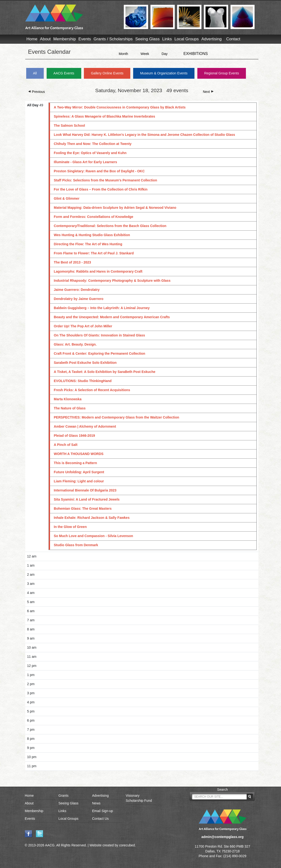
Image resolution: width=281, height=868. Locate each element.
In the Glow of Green (70, 527)
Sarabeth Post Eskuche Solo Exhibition (85, 363)
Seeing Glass (147, 39)
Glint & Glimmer (67, 198)
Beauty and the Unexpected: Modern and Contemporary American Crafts (112, 317)
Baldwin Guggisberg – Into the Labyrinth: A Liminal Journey (102, 308)
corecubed (127, 845)
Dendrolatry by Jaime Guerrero (79, 299)
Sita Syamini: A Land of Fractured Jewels (87, 499)
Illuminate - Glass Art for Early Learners (85, 162)
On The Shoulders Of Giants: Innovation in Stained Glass (100, 335)
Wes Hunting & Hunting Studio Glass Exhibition (92, 235)
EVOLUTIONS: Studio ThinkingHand (83, 381)
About (45, 39)
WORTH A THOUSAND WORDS (79, 454)
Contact (233, 39)
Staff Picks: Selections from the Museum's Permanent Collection (106, 180)
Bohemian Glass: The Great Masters (83, 509)
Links (167, 39)
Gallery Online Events (107, 73)
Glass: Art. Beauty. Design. (75, 344)
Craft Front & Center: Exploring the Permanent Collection (100, 353)
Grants (63, 796)
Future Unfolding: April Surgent (79, 472)
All (35, 73)
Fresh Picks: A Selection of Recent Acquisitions (92, 390)
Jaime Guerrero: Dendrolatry (77, 290)
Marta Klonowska (68, 399)
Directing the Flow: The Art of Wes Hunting (88, 244)
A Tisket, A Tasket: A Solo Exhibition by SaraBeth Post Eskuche (105, 372)
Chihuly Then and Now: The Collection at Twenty (93, 144)
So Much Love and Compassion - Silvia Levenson (94, 536)
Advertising (212, 39)
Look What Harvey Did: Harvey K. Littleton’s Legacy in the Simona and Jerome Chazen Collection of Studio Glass (144, 135)
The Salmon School (69, 126)
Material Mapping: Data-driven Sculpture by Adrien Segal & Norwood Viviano (115, 208)
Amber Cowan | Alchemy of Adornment (85, 426)
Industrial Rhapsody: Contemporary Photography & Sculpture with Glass (112, 281)
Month (123, 54)
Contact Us (100, 819)
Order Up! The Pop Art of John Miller (84, 326)
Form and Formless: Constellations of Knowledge (94, 217)
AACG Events (64, 73)
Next (208, 92)
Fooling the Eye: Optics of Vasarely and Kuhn (90, 153)
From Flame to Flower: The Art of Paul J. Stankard (94, 253)
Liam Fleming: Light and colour (79, 481)
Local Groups (187, 39)
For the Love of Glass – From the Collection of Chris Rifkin (101, 189)
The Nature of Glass (70, 408)
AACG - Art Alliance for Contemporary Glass (72, 17)
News (96, 803)
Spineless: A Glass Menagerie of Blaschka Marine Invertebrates (104, 116)
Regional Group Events (222, 73)
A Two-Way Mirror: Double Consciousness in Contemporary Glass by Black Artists (120, 107)
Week (145, 54)
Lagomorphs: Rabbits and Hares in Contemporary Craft (98, 271)
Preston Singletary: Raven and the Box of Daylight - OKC (99, 171)
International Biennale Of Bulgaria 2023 (85, 490)
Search (222, 790)
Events (85, 39)
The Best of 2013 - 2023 (72, 262)
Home (32, 39)
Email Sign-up (103, 811)
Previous (37, 92)
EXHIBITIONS (196, 54)
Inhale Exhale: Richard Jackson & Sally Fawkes (92, 518)
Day (165, 54)
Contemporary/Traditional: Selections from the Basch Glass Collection (110, 226)
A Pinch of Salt (66, 445)
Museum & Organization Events (164, 73)
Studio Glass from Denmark (76, 545)
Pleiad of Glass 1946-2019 (74, 436)
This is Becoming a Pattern (75, 463)
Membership (65, 39)
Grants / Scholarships (113, 39)
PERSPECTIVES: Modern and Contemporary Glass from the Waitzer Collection (116, 417)
